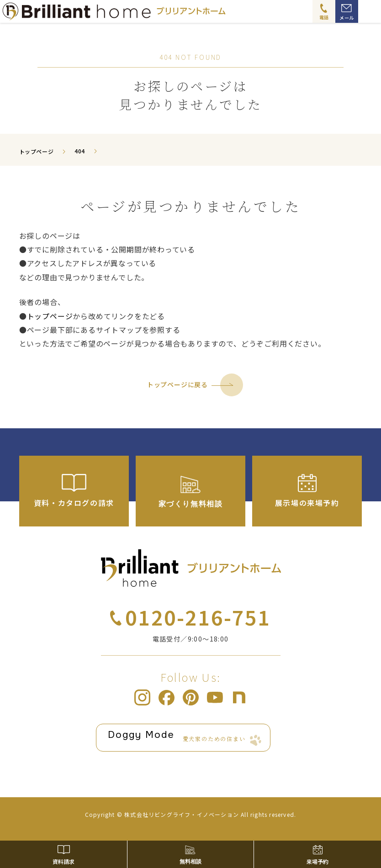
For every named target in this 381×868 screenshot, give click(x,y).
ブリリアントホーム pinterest (191, 697)
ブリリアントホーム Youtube (215, 697)
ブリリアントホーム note (239, 697)
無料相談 (190, 862)
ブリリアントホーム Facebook (167, 697)
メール (347, 18)
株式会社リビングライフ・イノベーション (182, 814)
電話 (324, 17)
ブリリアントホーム (191, 568)
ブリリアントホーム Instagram (142, 697)
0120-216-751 (198, 617)
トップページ (50, 316)
